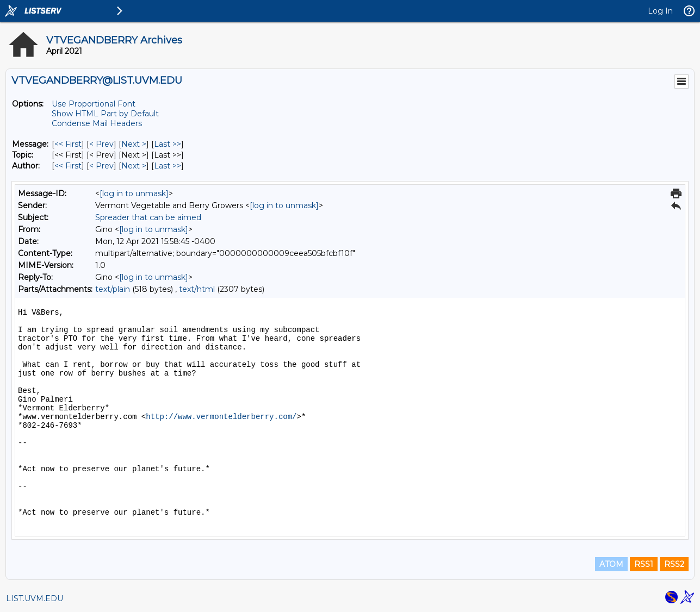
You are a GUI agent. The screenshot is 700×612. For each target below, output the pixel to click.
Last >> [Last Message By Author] (168, 166)
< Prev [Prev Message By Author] (101, 166)
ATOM (611, 564)
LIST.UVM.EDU (35, 598)
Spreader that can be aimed (148, 217)
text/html (197, 289)
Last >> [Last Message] (168, 144)
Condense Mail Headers (97, 123)
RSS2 (674, 564)
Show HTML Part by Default (105, 114)
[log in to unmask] (134, 193)
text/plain (113, 289)
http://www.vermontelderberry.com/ (221, 417)
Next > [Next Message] (134, 144)
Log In (660, 11)
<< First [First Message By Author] (68, 166)
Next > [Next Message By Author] (134, 166)
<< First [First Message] (68, 144)
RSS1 (644, 564)
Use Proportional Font (94, 104)
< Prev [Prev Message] (101, 144)
